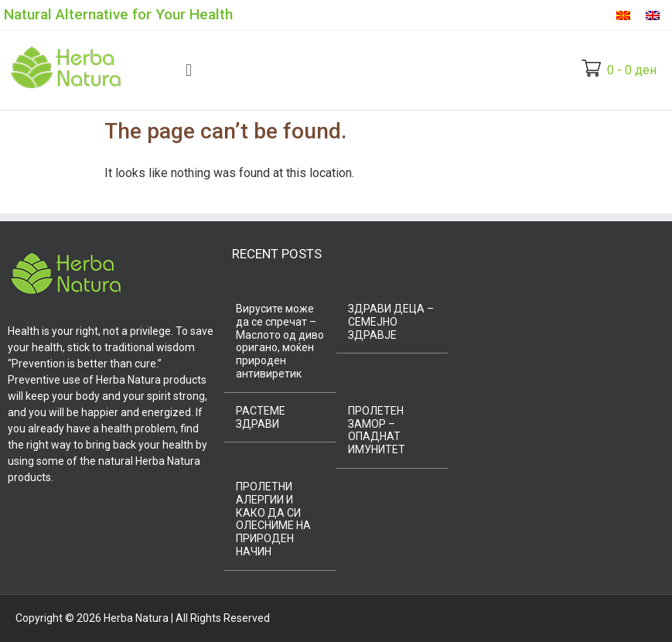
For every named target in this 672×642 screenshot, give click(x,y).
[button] (188, 70)
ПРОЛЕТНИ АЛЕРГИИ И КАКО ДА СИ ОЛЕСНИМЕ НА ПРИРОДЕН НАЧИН (273, 519)
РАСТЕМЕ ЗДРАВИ (261, 417)
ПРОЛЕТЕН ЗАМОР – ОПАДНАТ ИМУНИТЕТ (377, 430)
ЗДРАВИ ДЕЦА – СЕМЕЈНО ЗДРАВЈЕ (391, 322)
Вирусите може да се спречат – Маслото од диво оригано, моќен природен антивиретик (280, 341)
